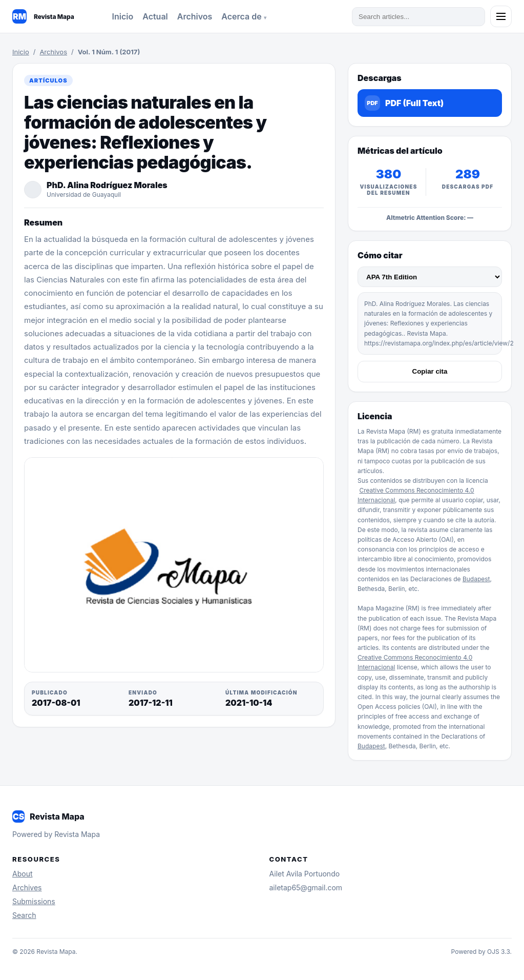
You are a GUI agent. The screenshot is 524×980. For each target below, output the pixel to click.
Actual (155, 16)
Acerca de (242, 16)
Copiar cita (430, 371)
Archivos (195, 16)
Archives (27, 887)
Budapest (476, 579)
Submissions (34, 901)
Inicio (123, 16)
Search (24, 915)
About (22, 874)
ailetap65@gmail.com (306, 887)
